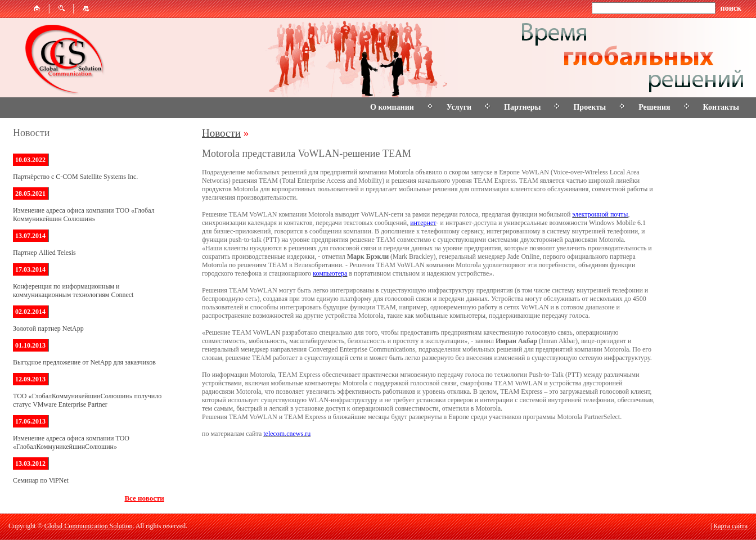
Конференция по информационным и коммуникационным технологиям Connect (73, 291)
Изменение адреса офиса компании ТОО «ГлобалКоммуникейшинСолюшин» (71, 442)
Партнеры (522, 107)
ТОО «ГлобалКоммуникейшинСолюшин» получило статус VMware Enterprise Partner (87, 400)
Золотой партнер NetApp (48, 328)
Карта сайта (730, 526)
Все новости (144, 498)
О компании (392, 107)
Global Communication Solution (89, 526)
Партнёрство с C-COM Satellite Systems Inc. (75, 177)
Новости (221, 133)
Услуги (459, 107)
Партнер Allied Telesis (44, 253)
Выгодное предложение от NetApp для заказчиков (84, 362)
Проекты (589, 107)
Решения (654, 107)
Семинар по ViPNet (41, 480)
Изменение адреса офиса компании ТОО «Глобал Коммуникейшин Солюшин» (84, 215)
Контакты (721, 107)
